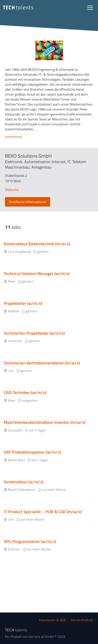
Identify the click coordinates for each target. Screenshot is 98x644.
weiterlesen (14, 137)
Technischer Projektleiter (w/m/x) (34, 333)
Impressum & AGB (52, 620)
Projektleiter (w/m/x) (23, 303)
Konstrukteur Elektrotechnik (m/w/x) (37, 244)
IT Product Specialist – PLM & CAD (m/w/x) (43, 512)
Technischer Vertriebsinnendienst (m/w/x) (42, 363)
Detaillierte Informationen (28, 202)
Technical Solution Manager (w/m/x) (37, 274)
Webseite (12, 190)
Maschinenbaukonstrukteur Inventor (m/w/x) (45, 422)
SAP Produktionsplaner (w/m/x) (32, 452)
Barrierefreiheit (82, 620)
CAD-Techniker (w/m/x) (25, 393)
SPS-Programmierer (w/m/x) (30, 541)
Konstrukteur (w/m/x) (24, 482)
